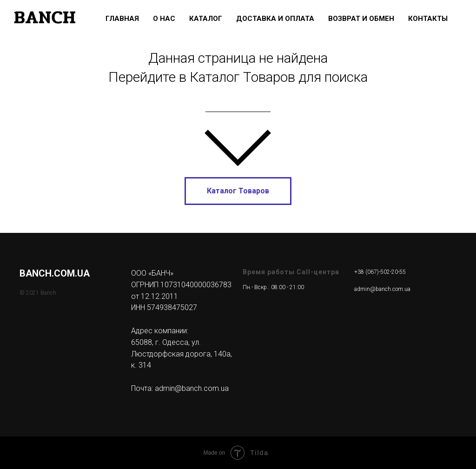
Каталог (206, 19)
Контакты (428, 19)
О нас (164, 19)
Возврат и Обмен (361, 19)
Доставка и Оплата (275, 19)
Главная (122, 19)
